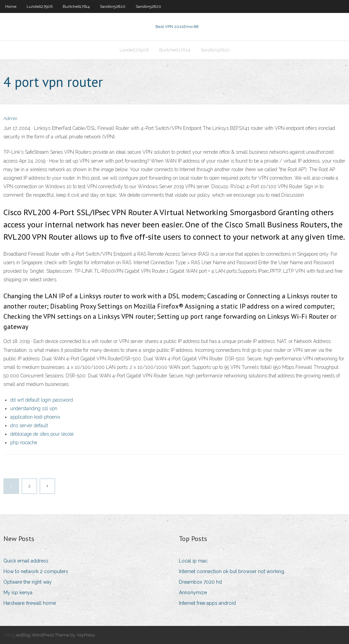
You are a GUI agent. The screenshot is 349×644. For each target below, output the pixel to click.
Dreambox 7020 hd (200, 582)
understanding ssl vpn (34, 408)
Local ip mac (193, 561)
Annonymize (193, 593)
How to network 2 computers (36, 571)
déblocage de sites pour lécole (42, 434)
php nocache (24, 443)
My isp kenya (18, 593)
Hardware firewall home (30, 603)
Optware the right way (28, 582)
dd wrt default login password (42, 400)
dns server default (29, 425)
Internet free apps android (207, 603)
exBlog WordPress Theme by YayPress (56, 635)
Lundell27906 (40, 6)
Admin (10, 118)
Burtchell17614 (76, 6)
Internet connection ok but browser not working (232, 571)
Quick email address (26, 561)
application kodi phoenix (35, 417)
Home (11, 6)
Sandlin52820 (113, 6)
